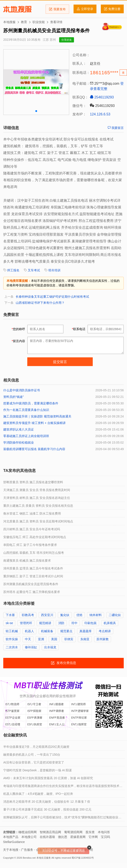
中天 (28, 639)
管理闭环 (26, 623)
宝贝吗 (105, 837)
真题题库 (86, 631)
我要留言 (116, 128)
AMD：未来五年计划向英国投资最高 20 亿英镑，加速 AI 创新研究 (48, 778)
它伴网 (93, 837)
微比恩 (63, 837)
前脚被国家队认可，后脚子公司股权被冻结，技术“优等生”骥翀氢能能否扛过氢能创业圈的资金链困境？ (62, 818)
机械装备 (47, 631)
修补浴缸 (31, 647)
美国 (54, 639)
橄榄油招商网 (27, 832)
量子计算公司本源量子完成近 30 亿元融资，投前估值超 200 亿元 (47, 809)
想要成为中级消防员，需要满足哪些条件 (31, 403)
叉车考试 (34, 270)
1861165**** (104, 73)
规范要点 (66, 631)
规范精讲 (45, 623)
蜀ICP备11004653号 (83, 858)
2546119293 (102, 97)
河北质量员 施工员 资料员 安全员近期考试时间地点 (38, 521)
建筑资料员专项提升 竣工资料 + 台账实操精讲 (34, 423)
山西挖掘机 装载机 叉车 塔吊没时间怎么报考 (34, 553)
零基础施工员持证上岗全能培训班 (26, 436)
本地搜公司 (29, 837)
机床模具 (110, 623)
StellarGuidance (14, 842)
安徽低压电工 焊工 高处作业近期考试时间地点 (35, 537)
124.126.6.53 (100, 114)
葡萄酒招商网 (73, 832)
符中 (74, 623)
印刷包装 (91, 623)
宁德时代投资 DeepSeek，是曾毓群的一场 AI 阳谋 (38, 770)
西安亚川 (47, 615)
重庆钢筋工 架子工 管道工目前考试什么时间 (33, 576)
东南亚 (85, 639)
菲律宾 (69, 639)
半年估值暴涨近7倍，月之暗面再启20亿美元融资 (36, 747)
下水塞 (10, 615)
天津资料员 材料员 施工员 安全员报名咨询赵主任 (37, 498)
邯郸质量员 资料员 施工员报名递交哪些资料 (33, 482)
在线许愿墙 (47, 837)
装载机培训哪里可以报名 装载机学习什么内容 (34, 449)
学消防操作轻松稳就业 (19, 442)
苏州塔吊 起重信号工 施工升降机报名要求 (32, 592)
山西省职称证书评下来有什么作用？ (40, 303)
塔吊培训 (54, 270)
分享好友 (67, 40)
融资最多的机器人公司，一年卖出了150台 (32, 755)
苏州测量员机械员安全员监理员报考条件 (31, 584)
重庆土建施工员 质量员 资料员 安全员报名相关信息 (38, 506)
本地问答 (104, 832)
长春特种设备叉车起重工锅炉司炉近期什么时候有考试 (52, 297)
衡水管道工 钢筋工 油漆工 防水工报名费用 (32, 513)
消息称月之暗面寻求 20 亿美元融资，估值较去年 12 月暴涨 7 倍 (47, 802)
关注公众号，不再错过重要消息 (63, 851)
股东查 (90, 832)
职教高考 (28, 615)
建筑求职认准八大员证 (19, 429)
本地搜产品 (11, 837)
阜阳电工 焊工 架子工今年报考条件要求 (30, 545)
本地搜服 (17, 9)
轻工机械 (12, 631)
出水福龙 (50, 647)
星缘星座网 (78, 837)
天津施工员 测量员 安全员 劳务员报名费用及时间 (37, 490)
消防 (61, 623)
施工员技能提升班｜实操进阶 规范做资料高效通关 (37, 416)
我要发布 (57, 9)
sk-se (9, 623)
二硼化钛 (115, 615)
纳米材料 (96, 615)
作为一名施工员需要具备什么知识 (26, 410)
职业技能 (39, 22)
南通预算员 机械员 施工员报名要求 (27, 561)
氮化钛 (65, 615)
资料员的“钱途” (13, 397)
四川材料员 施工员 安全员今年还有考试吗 (32, 529)
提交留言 (60, 362)
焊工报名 (13, 270)
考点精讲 (105, 631)
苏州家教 (103, 639)
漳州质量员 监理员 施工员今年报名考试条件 (33, 568)
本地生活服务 (44, 858)
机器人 (29, 631)
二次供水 (12, 647)
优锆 (79, 615)
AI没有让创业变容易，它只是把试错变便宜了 (34, 762)
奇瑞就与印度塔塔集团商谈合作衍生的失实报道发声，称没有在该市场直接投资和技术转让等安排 (63, 787)
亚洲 (41, 639)
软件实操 (12, 639)
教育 (24, 22)
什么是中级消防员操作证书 (22, 390)
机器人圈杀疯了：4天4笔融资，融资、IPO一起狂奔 (38, 794)
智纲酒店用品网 (50, 832)
